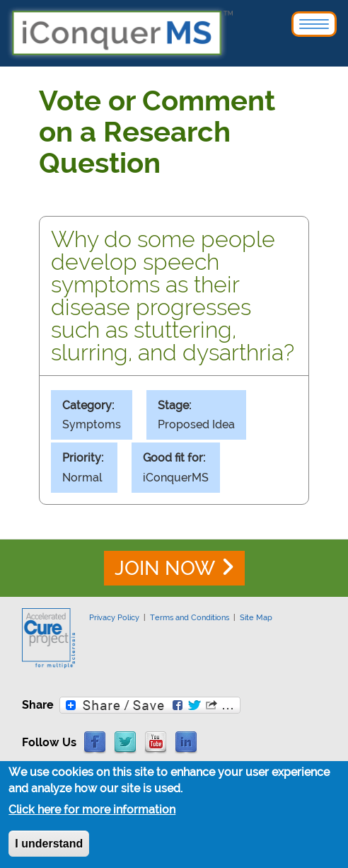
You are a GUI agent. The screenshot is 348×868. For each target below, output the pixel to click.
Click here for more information (92, 812)
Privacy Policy (114, 617)
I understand (49, 846)
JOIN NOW (165, 568)
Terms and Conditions (190, 617)
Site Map (256, 617)
